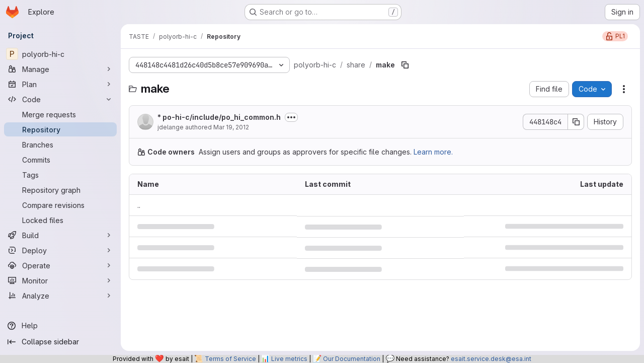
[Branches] (60, 144)
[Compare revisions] (60, 205)
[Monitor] (60, 280)
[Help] (60, 326)
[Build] (60, 235)
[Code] (60, 99)
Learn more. (433, 152)
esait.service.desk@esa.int (491, 359)
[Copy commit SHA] (576, 122)
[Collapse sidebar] (60, 342)
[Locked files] (60, 220)
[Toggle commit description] (291, 117)
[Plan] (60, 84)
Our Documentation (352, 359)
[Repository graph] (60, 190)
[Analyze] (60, 296)
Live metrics (289, 359)
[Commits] (60, 160)
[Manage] (60, 69)
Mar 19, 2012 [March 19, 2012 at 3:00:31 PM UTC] (231, 127)
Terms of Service (230, 359)
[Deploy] (60, 250)
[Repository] (60, 129)
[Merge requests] (60, 114)
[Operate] (60, 265)
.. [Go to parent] (139, 205)
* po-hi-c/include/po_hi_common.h (219, 117)
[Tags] (60, 175)
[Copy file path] (405, 65)
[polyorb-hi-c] (60, 54)
